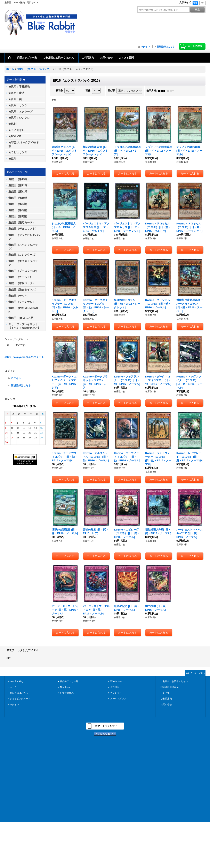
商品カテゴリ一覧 (69, 681)
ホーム (13, 687)
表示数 (60, 91)
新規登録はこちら (166, 47)
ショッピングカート (20, 699)
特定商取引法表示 (170, 687)
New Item (65, 687)
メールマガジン (118, 699)
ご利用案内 (166, 699)
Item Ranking (17, 681)
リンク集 (165, 693)
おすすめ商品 (67, 693)
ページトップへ (197, 673)
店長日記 (115, 687)
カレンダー (116, 693)
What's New (116, 681)
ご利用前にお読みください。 (175, 681)
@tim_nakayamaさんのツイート (24, 357)
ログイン (145, 47)
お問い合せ (166, 704)
